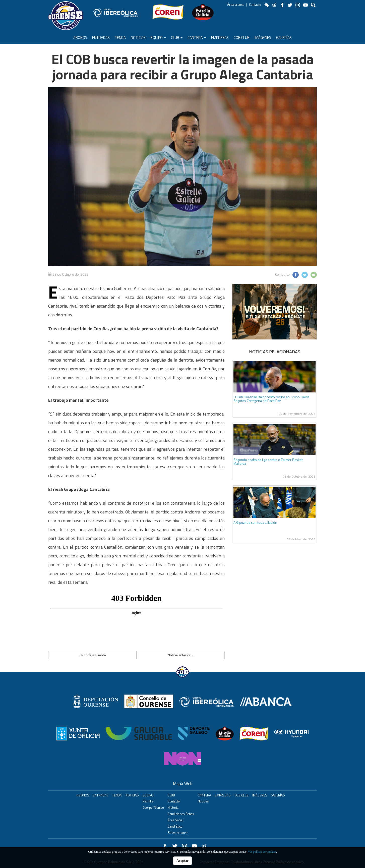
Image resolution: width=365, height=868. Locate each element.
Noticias (138, 38)
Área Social (175, 820)
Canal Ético (175, 826)
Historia (173, 808)
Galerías (284, 38)
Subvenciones (178, 833)
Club (177, 38)
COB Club (242, 38)
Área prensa (236, 5)
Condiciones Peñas (181, 814)
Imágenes (263, 38)
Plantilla (148, 801)
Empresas (220, 38)
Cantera (197, 38)
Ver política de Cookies (262, 852)
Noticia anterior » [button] (180, 655)
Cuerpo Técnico (153, 808)
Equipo (158, 38)
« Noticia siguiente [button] (92, 655)
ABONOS (80, 38)
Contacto (255, 5)
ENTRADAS (101, 38)
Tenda (120, 38)
